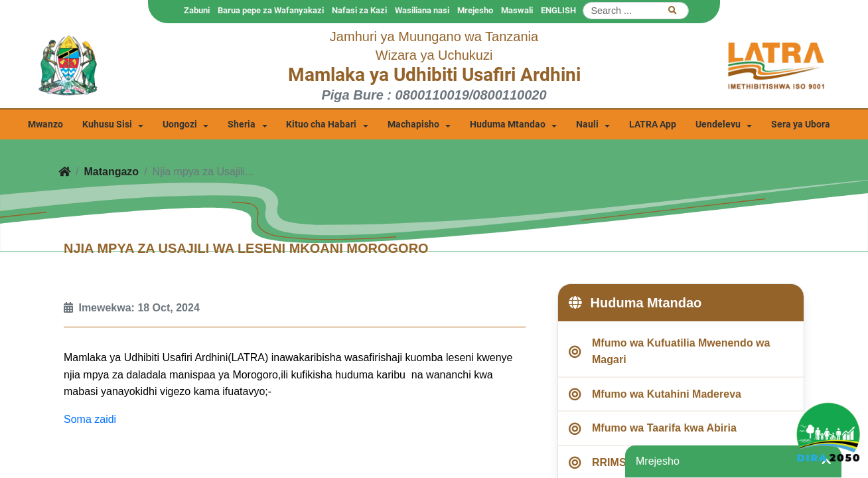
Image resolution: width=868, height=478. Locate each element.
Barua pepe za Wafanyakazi (271, 10)
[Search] (636, 11)
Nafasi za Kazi (359, 10)
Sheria (242, 124)
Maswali (517, 10)
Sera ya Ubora (801, 124)
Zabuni (197, 10)
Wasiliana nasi (422, 10)
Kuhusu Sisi (107, 124)
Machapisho (413, 124)
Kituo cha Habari (321, 124)
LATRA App (653, 124)
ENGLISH (558, 10)
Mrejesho (475, 10)
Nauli (587, 124)
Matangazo (111, 172)
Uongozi (180, 124)
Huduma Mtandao (508, 124)
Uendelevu (718, 124)
